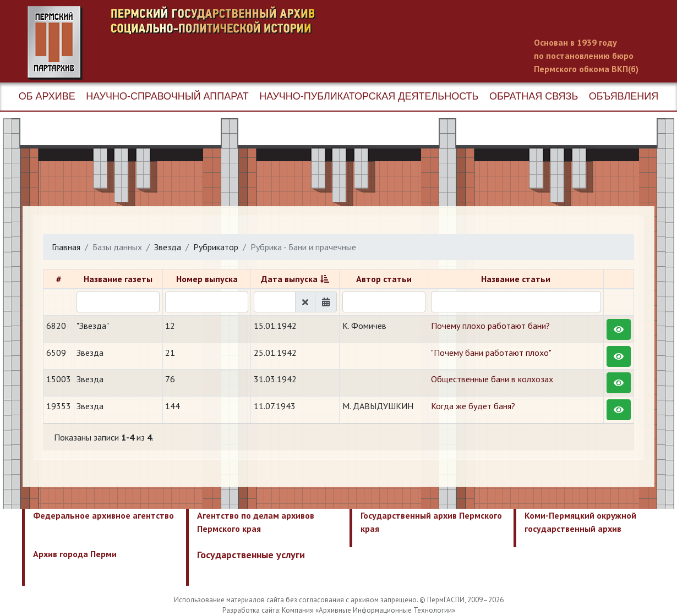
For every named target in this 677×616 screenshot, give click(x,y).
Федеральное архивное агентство (103, 515)
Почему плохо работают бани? (490, 326)
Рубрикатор (216, 247)
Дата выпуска (289, 279)
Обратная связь (534, 96)
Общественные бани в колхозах (492, 379)
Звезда (168, 247)
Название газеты (118, 279)
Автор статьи (384, 279)
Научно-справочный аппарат (167, 96)
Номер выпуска (207, 279)
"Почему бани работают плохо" (491, 353)
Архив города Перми (75, 554)
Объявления (624, 96)
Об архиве (47, 96)
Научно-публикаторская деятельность (369, 96)
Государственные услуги (251, 555)
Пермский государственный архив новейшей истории (234, 43)
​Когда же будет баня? (473, 406)
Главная (66, 247)
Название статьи (516, 279)
